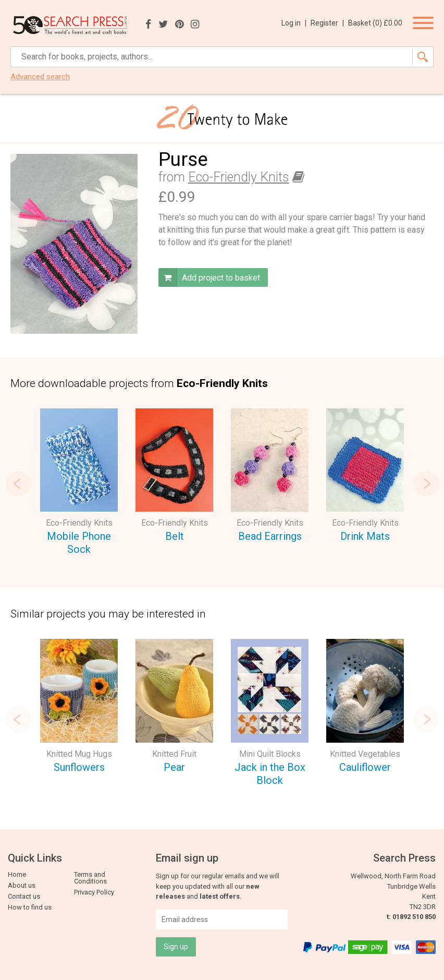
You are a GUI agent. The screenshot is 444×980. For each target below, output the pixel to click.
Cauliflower (365, 767)
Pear (174, 767)
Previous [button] (18, 483)
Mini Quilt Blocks (270, 754)
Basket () (375, 23)
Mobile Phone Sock (79, 543)
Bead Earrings (270, 536)
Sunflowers (79, 767)
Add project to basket (209, 277)
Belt (175, 536)
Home (17, 874)
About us (22, 885)
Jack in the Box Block (270, 774)
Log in (294, 23)
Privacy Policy (94, 892)
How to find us (30, 907)
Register (327, 23)
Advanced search (40, 77)
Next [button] (426, 483)
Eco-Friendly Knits (239, 177)
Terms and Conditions (90, 878)
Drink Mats (365, 536)
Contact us (24, 896)
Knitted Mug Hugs (79, 754)
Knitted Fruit (174, 754)
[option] (79, 483)
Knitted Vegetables (365, 754)
